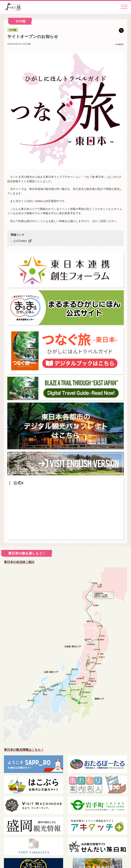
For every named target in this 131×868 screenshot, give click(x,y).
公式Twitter (20, 241)
